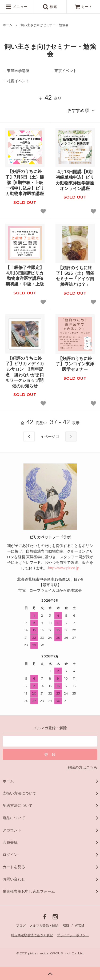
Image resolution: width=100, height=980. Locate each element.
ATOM (79, 926)
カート (83, 7)
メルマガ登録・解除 (44, 926)
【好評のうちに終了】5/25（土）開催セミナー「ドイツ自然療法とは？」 (75, 276)
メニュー (17, 7)
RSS (66, 926)
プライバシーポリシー (73, 935)
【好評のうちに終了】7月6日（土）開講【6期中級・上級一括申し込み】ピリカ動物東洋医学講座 (25, 182)
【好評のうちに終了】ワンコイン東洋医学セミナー (75, 364)
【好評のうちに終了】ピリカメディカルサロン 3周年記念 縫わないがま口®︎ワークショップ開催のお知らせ (25, 372)
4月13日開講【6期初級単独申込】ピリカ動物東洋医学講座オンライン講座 (75, 180)
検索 (50, 7)
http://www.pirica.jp (64, 568)
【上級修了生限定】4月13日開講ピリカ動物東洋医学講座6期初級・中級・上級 (25, 276)
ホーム (7, 25)
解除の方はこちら (82, 767)
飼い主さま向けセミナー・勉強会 (45, 25)
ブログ (21, 926)
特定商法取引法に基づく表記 (32, 935)
